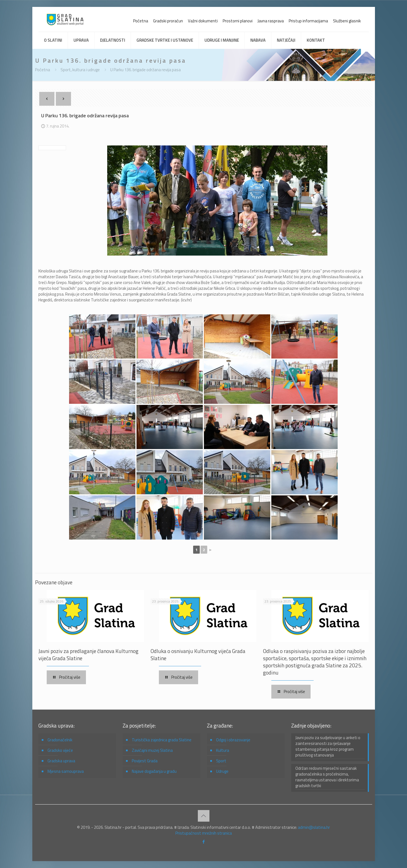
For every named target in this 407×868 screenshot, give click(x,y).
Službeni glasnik (347, 21)
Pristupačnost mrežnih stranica (204, 833)
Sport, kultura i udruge (80, 70)
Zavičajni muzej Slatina (152, 750)
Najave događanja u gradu (154, 771)
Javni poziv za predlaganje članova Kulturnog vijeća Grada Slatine (88, 655)
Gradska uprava (61, 761)
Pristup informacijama (308, 21)
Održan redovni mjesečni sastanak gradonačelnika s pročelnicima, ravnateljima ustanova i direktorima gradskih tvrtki (327, 777)
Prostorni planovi (238, 21)
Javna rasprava (271, 21)
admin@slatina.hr (314, 827)
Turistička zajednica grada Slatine (162, 740)
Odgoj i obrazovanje (233, 740)
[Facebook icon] (204, 842)
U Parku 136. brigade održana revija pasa (145, 70)
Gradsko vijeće (60, 750)
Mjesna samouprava (66, 771)
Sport (221, 761)
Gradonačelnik (60, 740)
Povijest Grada (145, 761)
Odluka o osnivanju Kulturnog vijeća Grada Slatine (198, 655)
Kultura (223, 750)
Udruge (222, 771)
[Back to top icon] (204, 816)
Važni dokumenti (203, 21)
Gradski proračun (168, 21)
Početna (141, 21)
